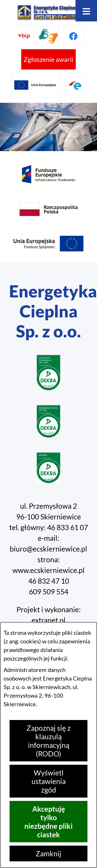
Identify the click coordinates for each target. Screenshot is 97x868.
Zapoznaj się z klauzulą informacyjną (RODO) (49, 741)
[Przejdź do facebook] (73, 36)
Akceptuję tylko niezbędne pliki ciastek (48, 822)
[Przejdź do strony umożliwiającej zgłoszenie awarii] (48, 59)
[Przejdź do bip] (24, 36)
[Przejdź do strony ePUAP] (75, 85)
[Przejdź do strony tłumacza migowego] (48, 36)
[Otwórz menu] (86, 11)
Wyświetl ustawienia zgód (49, 781)
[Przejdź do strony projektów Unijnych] (36, 85)
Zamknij (48, 853)
